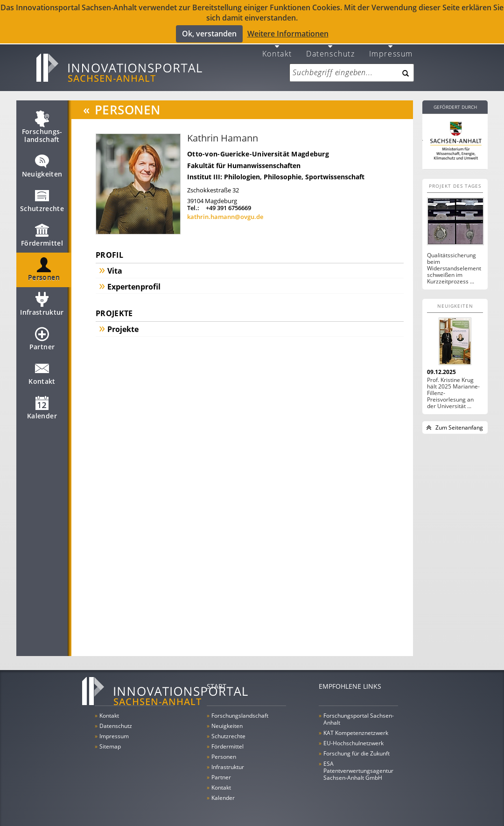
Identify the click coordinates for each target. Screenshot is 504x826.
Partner (42, 337)
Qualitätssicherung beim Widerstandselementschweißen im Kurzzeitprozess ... (454, 263)
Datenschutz (331, 47)
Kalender (42, 406)
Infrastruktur (42, 303)
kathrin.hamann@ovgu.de (225, 212)
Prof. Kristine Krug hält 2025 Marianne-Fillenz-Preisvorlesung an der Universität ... (453, 388)
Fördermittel (42, 233)
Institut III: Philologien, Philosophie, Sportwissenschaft (276, 171)
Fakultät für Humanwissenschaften (244, 160)
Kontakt (277, 47)
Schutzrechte (42, 199)
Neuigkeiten (42, 164)
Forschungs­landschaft (42, 126)
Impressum (391, 47)
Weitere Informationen (288, 34)
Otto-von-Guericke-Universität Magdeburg (258, 148)
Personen (44, 268)
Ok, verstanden (209, 33)
